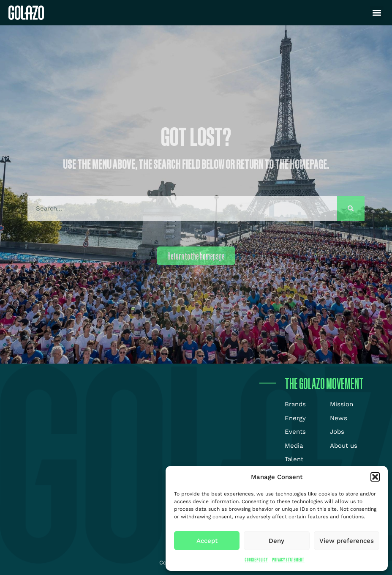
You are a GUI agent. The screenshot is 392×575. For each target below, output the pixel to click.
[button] (375, 477)
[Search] (351, 208)
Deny (276, 541)
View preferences (347, 541)
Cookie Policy (256, 560)
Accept (207, 541)
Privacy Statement (288, 560)
